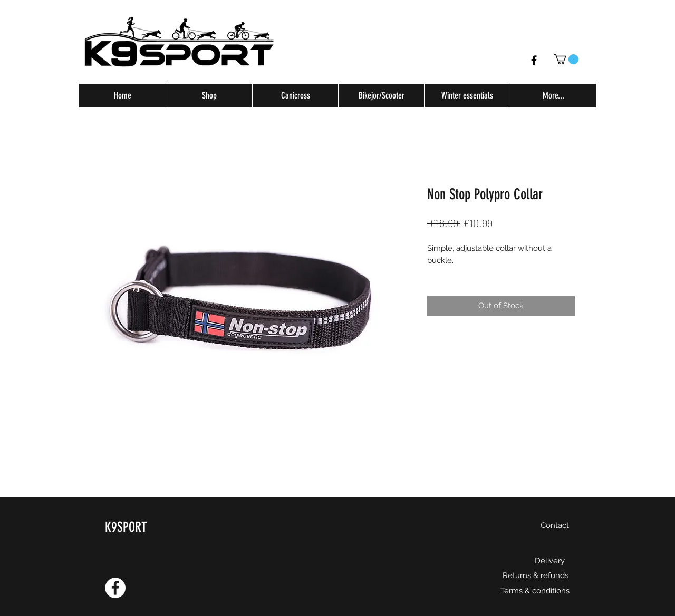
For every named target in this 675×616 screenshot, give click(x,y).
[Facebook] (534, 60)
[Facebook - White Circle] (115, 588)
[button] (566, 59)
